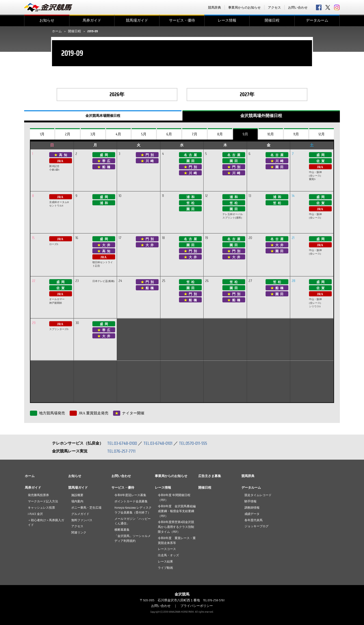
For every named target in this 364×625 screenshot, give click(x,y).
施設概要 (77, 495)
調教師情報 (252, 508)
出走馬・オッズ (168, 555)
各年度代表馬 (253, 520)
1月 (42, 134)
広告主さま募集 (210, 476)
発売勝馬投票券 (38, 495)
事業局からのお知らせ (244, 7)
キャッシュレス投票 (41, 508)
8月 (220, 134)
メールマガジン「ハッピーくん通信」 (133, 521)
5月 (144, 134)
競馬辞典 (214, 7)
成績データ (252, 514)
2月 (68, 134)
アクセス (274, 7)
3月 (93, 134)
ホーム (57, 31)
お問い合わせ (298, 7)
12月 (322, 134)
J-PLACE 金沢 (35, 514)
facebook (319, 7)
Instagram (337, 7)
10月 (271, 134)
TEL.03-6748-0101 (158, 443)
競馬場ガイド (137, 20)
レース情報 (227, 20)
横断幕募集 (122, 530)
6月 (169, 134)
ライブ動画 (165, 568)
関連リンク (79, 532)
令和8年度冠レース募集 (130, 495)
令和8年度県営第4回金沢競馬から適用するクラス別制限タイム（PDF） (176, 527)
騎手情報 (250, 501)
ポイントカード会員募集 (131, 501)
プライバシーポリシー (197, 606)
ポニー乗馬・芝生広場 (86, 508)
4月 (118, 134)
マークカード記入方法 (43, 501)
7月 (195, 134)
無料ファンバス (82, 520)
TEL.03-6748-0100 (122, 443)
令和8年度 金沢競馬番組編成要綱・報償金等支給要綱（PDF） (177, 511)
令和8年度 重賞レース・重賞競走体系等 (177, 540)
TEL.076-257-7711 (122, 451)
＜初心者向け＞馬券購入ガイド (46, 523)
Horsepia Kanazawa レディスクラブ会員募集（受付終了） (133, 510)
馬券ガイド (92, 20)
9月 (245, 134)
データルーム (317, 20)
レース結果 (165, 561)
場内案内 (77, 501)
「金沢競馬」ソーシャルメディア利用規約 (133, 538)
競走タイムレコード (258, 495)
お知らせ (47, 20)
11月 (296, 134)
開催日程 (272, 20)
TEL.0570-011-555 (194, 443)
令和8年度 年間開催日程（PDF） (174, 497)
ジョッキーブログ (257, 526)
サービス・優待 (182, 20)
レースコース (167, 549)
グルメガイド (80, 514)
